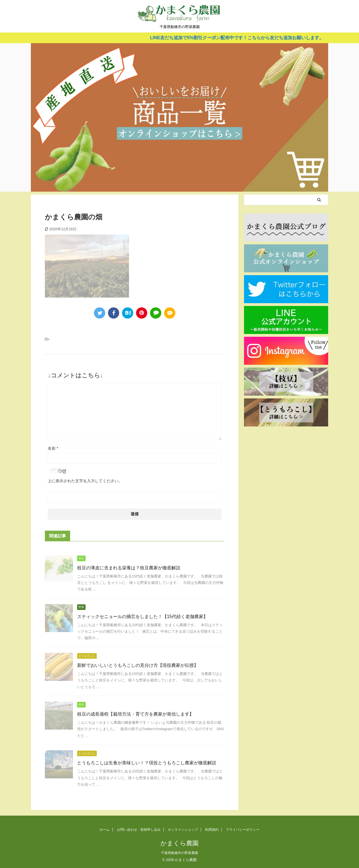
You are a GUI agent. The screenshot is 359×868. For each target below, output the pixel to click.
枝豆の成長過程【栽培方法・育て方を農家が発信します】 (135, 714)
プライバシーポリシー (243, 830)
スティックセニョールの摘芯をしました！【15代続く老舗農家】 (142, 617)
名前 (53, 448)
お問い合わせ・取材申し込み (139, 830)
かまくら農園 (179, 843)
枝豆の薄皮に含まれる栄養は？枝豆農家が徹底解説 (129, 568)
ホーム (105, 830)
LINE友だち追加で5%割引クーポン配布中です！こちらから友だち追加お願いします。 (243, 38)
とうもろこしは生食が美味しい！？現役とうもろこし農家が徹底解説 (147, 763)
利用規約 (212, 830)
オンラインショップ (183, 830)
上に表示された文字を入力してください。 (85, 481)
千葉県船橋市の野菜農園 (179, 853)
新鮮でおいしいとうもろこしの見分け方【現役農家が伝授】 (138, 665)
